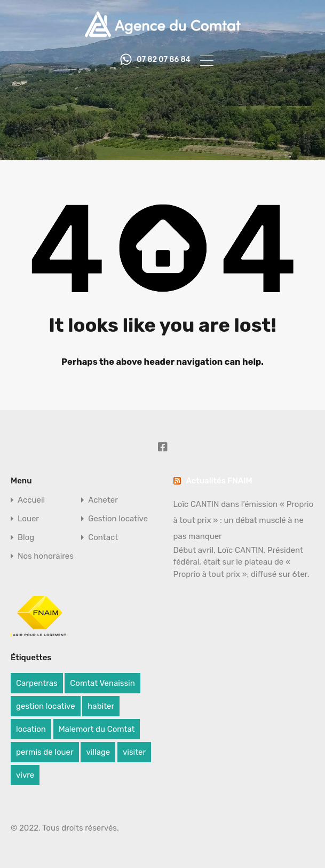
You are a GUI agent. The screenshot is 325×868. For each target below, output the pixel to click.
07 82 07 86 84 (164, 60)
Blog (26, 538)
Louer (28, 519)
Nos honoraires (46, 556)
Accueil (31, 500)
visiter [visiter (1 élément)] (134, 752)
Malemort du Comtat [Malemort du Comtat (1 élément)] (97, 729)
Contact (103, 538)
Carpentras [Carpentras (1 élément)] (37, 683)
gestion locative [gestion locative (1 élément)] (46, 706)
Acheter (103, 500)
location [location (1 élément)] (31, 729)
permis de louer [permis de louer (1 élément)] (45, 752)
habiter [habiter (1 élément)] (101, 706)
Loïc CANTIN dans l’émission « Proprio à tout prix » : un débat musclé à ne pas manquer (244, 520)
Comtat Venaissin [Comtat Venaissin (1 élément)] (102, 683)
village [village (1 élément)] (98, 752)
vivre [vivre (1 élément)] (25, 775)
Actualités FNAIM (219, 481)
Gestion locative (118, 519)
